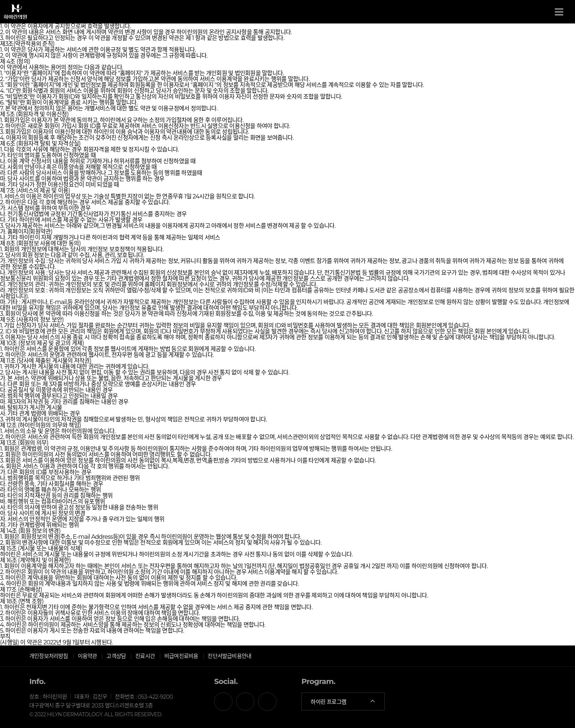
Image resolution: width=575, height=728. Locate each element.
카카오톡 (245, 702)
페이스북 (223, 702)
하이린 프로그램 (343, 702)
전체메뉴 (559, 12)
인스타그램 (267, 702)
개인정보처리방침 (49, 656)
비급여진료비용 (181, 656)
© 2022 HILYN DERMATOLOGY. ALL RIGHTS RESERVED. (96, 714)
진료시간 (145, 656)
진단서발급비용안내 (229, 656)
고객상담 (116, 656)
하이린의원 (15, 14)
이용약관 (87, 656)
